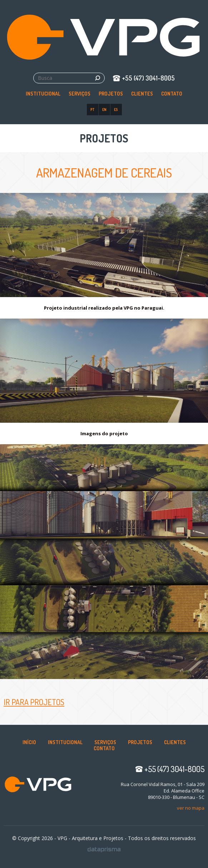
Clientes (142, 94)
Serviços (80, 94)
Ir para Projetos (34, 702)
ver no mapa (191, 808)
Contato (172, 94)
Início (29, 742)
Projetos (111, 94)
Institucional (43, 94)
